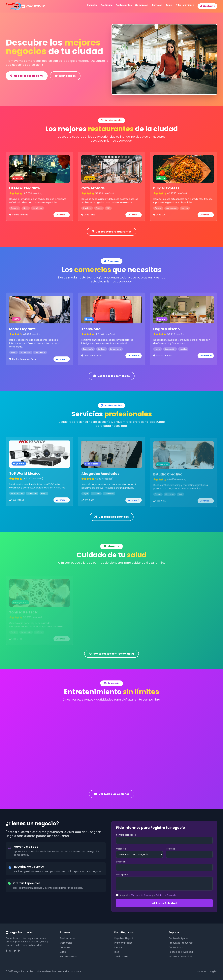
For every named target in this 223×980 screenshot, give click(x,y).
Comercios (142, 5)
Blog (117, 952)
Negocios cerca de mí (27, 76)
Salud (169, 5)
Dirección (121, 862)
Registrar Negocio (124, 938)
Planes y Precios (123, 943)
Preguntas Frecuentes (181, 943)
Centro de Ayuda (178, 938)
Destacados (65, 76)
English (213, 971)
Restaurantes (124, 5)
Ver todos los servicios (112, 517)
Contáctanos (176, 947)
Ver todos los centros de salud (111, 654)
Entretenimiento (185, 5)
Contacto (207, 6)
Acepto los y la (148, 895)
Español (202, 971)
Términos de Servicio (141, 895)
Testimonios (121, 956)
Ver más (62, 218)
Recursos (119, 947)
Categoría (121, 849)
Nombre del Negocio (126, 835)
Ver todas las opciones (112, 794)
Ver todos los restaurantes (112, 232)
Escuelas (92, 5)
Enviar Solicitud (164, 903)
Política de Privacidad (167, 895)
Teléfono (171, 849)
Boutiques (107, 5)
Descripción (122, 875)
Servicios (157, 5)
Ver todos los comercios (112, 376)
